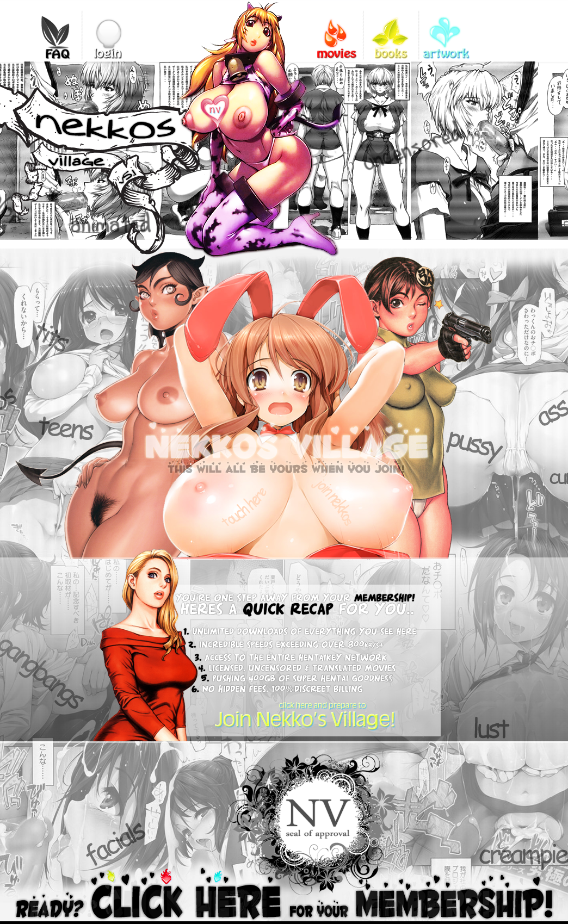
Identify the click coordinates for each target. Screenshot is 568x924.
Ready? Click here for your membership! (284, 894)
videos (335, 30)
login (110, 30)
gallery (446, 30)
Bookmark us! (227, 107)
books (391, 30)
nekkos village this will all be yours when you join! (258, 403)
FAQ (54, 30)
